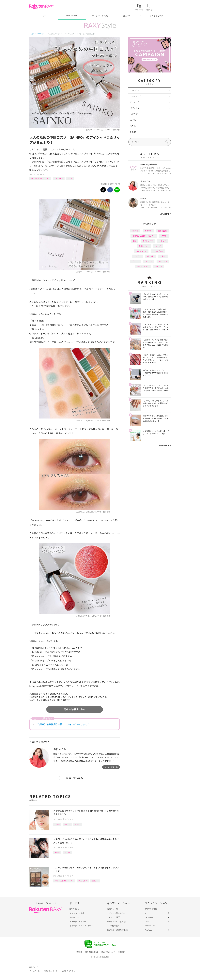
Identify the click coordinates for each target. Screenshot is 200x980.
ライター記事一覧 (111, 767)
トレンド (67, 853)
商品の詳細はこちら (75, 709)
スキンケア (135, 90)
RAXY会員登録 (151, 909)
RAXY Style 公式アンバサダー (40, 178)
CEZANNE (95, 881)
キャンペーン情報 (100, 16)
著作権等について (108, 952)
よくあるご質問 (157, 16)
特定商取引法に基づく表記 (118, 930)
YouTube (148, 930)
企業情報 (79, 952)
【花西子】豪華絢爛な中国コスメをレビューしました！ (64, 724)
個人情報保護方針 (92, 952)
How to (57, 824)
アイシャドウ (59, 178)
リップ (70, 178)
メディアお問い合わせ (116, 913)
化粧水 (163, 256)
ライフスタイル (143, 266)
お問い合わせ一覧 (51, 971)
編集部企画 (162, 231)
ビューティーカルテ (78, 922)
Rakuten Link (150, 926)
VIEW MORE (165, 214)
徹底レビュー (144, 246)
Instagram (149, 917)
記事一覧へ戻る (75, 778)
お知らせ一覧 (113, 909)
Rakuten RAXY (42, 7)
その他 (133, 132)
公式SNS (127, 16)
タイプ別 (159, 266)
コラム (133, 126)
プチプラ (137, 256)
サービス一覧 (34, 971)
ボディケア (135, 108)
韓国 (135, 241)
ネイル (133, 120)
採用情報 (121, 952)
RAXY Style (72, 16)
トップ (43, 16)
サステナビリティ (68, 971)
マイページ (74, 917)
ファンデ (149, 261)
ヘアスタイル (141, 251)
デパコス (135, 261)
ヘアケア (134, 114)
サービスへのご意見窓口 (117, 922)
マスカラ (78, 824)
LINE (147, 922)
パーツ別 (150, 256)
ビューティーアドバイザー (81, 926)
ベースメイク (136, 96)
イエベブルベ (158, 251)
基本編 (164, 236)
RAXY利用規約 (113, 926)
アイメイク (40, 174)
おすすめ (67, 824)
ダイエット (163, 261)
